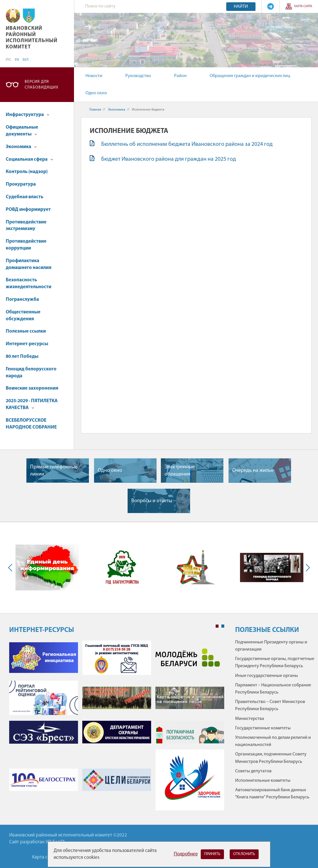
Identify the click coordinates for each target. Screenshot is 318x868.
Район (180, 76)
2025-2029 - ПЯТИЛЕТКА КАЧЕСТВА (32, 404)
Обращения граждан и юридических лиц (250, 76)
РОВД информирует (28, 210)
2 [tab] (223, 626)
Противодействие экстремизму (26, 226)
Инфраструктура (28, 115)
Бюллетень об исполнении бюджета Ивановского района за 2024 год (187, 144)
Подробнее (186, 854)
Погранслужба (22, 300)
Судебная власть (25, 197)
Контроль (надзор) (27, 172)
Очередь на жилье (253, 471)
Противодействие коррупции (26, 245)
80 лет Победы (22, 357)
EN (17, 60)
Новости (94, 76)
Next (307, 568)
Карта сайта (303, 6)
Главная (95, 110)
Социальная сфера (29, 159)
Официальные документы (22, 131)
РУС (8, 60)
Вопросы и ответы (152, 501)
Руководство (138, 76)
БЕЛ (26, 60)
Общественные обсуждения (23, 316)
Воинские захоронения (32, 388)
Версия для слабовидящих (42, 85)
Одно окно (96, 93)
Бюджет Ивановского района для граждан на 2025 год (169, 159)
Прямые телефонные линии (54, 471)
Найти (241, 7)
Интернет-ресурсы (27, 344)
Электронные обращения (180, 471)
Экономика (21, 147)
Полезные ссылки (26, 331)
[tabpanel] (117, 728)
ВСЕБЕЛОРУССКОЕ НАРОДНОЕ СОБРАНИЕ (31, 424)
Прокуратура (21, 184)
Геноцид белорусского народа (31, 373)
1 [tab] (217, 626)
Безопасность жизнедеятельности (29, 283)
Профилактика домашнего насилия (29, 264)
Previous (11, 568)
